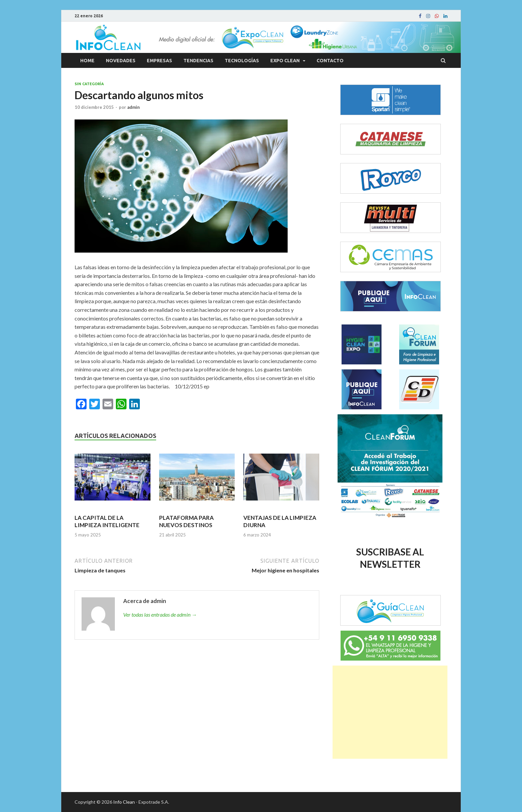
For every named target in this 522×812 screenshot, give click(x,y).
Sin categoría (89, 84)
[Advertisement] (390, 712)
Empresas (159, 61)
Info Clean (124, 802)
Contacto (330, 61)
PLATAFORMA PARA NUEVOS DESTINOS (186, 521)
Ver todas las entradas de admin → (160, 614)
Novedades (121, 61)
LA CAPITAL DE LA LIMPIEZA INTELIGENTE (107, 521)
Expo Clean (285, 61)
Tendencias (198, 61)
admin (133, 107)
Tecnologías (242, 61)
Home (87, 61)
